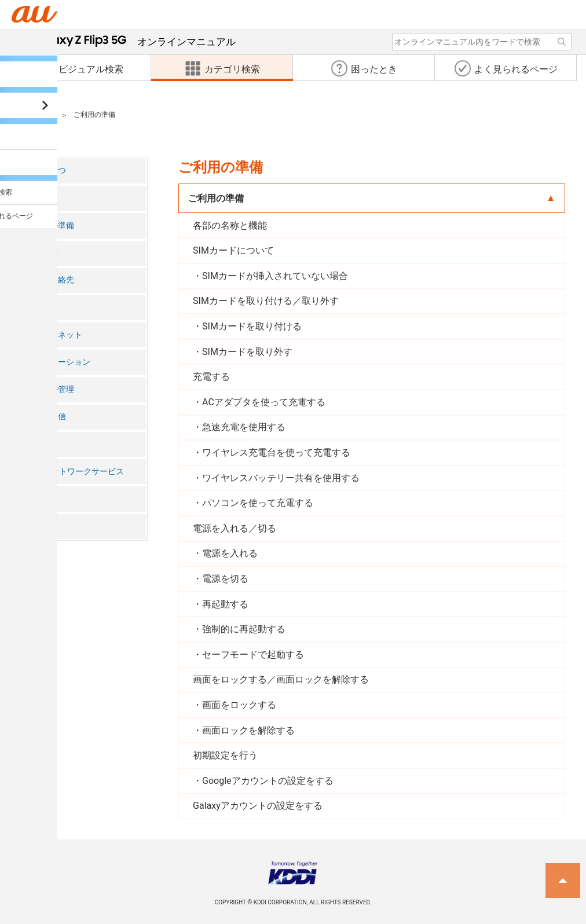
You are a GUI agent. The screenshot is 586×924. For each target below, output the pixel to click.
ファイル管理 (50, 389)
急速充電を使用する (244, 427)
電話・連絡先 (50, 280)
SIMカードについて (233, 250)
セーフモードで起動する (253, 654)
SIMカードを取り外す (247, 352)
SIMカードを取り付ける (252, 326)
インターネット (54, 335)
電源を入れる (230, 553)
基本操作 (42, 253)
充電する (211, 377)
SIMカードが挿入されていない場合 (275, 276)
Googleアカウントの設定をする (268, 781)
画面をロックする (239, 705)
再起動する (225, 604)
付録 (34, 526)
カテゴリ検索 (32, 115)
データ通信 (46, 417)
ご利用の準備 (50, 225)
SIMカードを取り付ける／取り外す (266, 301)
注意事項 (42, 198)
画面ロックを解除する (248, 730)
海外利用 (42, 499)
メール (38, 307)
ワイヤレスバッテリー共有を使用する (281, 478)
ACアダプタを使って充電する (264, 402)
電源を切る (225, 579)
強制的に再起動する (244, 629)
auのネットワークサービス (75, 472)
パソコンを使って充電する (258, 503)
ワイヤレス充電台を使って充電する (276, 452)
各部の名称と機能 (230, 225)
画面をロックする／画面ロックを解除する (281, 679)
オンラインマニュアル (134, 42)
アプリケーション (58, 362)
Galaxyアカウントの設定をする (258, 806)
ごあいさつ (46, 170)
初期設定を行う (225, 755)
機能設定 (42, 444)
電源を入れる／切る (235, 528)
